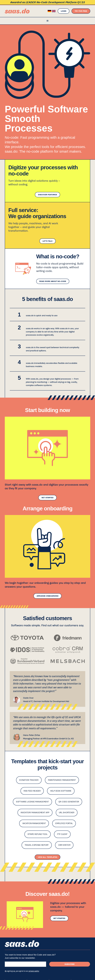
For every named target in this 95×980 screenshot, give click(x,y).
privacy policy (34, 971)
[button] (47, 21)
